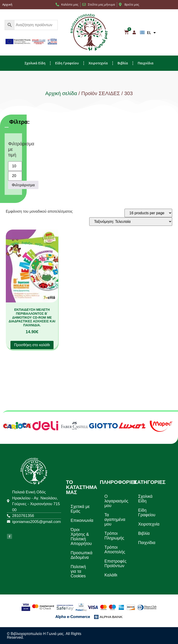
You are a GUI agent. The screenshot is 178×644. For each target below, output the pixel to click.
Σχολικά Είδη (35, 63)
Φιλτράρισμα (23, 185)
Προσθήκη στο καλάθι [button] (32, 345)
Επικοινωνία (82, 520)
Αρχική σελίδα (61, 93)
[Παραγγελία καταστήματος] (131, 222)
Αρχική (7, 4)
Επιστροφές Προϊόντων (115, 563)
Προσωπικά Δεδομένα (82, 555)
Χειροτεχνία (98, 63)
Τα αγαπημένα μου (115, 520)
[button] (8, 424)
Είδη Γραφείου (67, 63)
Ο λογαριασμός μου (116, 501)
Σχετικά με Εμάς (80, 509)
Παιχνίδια (146, 63)
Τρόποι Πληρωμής (114, 536)
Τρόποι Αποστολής (115, 550)
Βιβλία (123, 63)
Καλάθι (111, 575)
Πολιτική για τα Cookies (78, 571)
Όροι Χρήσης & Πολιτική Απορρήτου (81, 537)
